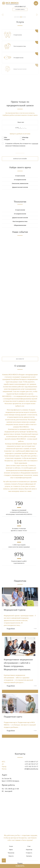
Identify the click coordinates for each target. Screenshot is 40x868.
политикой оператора (12, 147)
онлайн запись (20, 11)
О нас (29, 854)
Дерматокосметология (20, 190)
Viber (6, 139)
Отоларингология (19, 59)
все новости (20, 365)
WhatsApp (25, 139)
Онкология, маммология (20, 186)
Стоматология (18, 37)
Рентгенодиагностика (21, 48)
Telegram (7, 141)
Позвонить (20, 866)
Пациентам (29, 857)
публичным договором (27, 147)
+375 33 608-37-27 (20, 7)
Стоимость (29, 861)
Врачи (11, 857)
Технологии (11, 861)
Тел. (23, 141)
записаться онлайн (20, 160)
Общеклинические (20, 230)
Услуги (11, 854)
